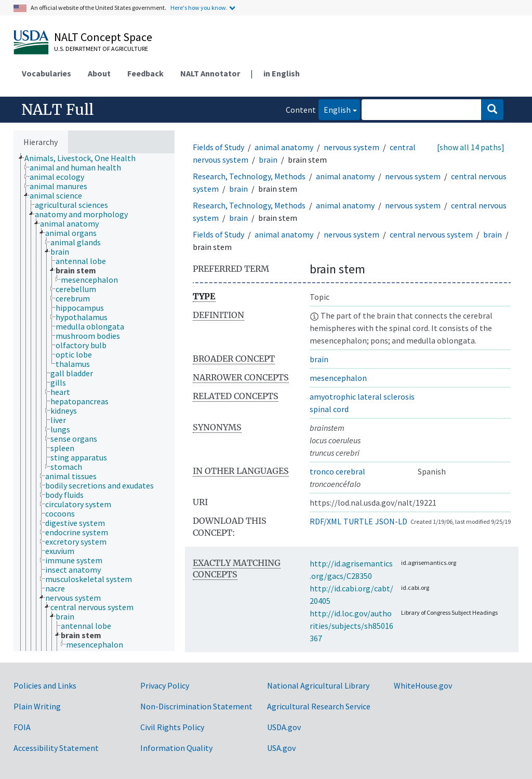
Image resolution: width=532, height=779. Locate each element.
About (99, 73)
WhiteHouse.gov (423, 685)
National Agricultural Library (318, 685)
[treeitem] (84, 158)
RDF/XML (325, 521)
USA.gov (281, 748)
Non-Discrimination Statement (196, 706)
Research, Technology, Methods (249, 176)
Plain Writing (37, 706)
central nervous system (431, 234)
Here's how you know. (199, 8)
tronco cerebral (337, 471)
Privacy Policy (165, 685)
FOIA (22, 727)
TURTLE (358, 521)
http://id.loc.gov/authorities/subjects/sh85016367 (351, 626)
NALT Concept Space (103, 37)
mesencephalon (338, 378)
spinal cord (329, 409)
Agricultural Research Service (319, 706)
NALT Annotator (210, 73)
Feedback (145, 73)
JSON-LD (391, 521)
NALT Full (57, 110)
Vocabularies (46, 73)
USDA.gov (284, 727)
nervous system (351, 147)
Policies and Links (45, 685)
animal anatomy (284, 147)
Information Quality (176, 748)
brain (268, 160)
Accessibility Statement (56, 748)
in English (282, 73)
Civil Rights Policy (172, 727)
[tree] (94, 402)
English (335, 109)
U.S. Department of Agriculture (101, 49)
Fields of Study (218, 147)
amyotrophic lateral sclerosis (362, 397)
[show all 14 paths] (471, 147)
